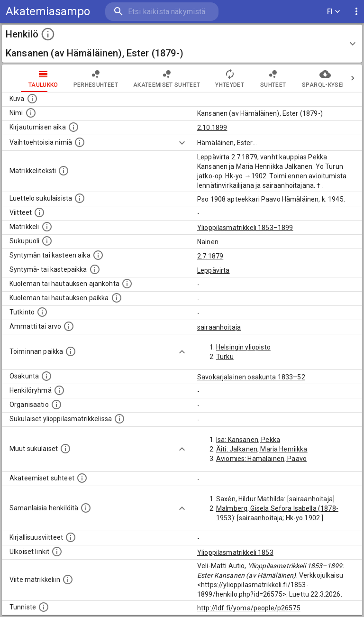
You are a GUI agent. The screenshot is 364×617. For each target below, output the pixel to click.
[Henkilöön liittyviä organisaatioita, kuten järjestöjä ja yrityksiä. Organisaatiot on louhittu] (56, 405)
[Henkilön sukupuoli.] (47, 241)
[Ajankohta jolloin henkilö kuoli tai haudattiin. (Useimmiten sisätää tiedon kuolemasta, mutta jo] (127, 284)
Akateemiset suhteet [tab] (148, 78)
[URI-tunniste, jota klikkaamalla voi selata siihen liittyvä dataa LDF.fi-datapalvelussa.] (44, 607)
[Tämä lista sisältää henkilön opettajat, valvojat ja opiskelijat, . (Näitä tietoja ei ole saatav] (82, 478)
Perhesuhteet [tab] (77, 78)
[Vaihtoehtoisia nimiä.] (80, 142)
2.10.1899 (212, 128)
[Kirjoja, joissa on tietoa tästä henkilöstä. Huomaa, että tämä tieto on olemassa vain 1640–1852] (71, 537)
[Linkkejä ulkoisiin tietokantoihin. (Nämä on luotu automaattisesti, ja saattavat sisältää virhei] (57, 552)
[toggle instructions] (48, 34)
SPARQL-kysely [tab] (306, 78)
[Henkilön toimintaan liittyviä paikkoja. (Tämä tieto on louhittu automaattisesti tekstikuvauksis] (71, 351)
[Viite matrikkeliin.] (68, 580)
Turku (225, 357)
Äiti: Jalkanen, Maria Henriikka (262, 449)
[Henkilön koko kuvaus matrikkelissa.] (64, 171)
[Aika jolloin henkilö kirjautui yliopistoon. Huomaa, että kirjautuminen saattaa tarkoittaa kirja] (73, 127)
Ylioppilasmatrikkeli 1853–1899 (245, 228)
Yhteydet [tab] (211, 78)
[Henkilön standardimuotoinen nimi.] (31, 113)
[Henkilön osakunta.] (46, 376)
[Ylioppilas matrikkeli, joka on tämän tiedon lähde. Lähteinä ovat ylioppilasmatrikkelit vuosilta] (47, 227)
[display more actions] (356, 12)
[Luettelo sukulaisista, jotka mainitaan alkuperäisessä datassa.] (80, 198)
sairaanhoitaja (219, 327)
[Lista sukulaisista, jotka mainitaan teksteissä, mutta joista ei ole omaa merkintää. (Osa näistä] (65, 449)
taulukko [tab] (24, 78)
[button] (182, 44)
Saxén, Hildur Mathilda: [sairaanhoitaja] (275, 499)
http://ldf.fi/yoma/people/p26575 (249, 608)
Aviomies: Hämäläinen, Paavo (261, 459)
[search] (162, 12)
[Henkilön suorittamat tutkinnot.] (42, 312)
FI (334, 12)
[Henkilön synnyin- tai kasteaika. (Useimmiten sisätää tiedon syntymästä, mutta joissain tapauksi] (98, 255)
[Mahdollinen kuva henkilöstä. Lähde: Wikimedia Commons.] (32, 99)
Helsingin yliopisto (243, 347)
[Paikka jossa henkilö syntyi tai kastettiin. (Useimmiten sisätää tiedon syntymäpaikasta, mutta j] (95, 269)
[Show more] (182, 143)
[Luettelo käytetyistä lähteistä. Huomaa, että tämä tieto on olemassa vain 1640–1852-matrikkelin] (39, 212)
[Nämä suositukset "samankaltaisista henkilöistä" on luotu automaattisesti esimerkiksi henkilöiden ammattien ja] (86, 508)
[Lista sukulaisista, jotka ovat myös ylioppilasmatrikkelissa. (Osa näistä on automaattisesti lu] (119, 419)
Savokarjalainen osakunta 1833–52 (251, 377)
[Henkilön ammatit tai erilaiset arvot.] (69, 326)
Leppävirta (214, 270)
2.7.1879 (210, 256)
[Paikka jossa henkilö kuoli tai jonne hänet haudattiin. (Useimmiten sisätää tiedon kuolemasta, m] (117, 298)
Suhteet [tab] (254, 78)
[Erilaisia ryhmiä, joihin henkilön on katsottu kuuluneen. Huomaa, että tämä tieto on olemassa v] (59, 390)
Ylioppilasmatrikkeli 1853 (235, 553)
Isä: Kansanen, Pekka (248, 440)
